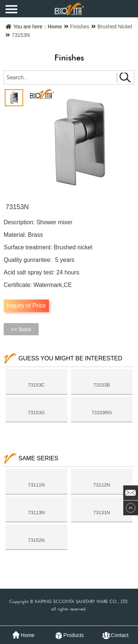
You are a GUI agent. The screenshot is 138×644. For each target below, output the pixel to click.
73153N (21, 35)
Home (55, 27)
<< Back (21, 329)
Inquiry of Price (26, 306)
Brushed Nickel (115, 27)
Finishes (80, 27)
